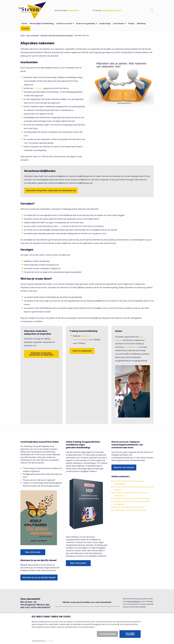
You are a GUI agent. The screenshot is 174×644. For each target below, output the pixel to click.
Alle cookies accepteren (130, 634)
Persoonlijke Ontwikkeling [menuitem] (42, 23)
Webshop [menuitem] (141, 23)
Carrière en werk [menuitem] (64, 23)
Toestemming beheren (107, 634)
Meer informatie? (78, 563)
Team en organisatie (82, 351)
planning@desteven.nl (111, 10)
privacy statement (49, 641)
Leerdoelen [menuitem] (119, 23)
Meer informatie (33, 552)
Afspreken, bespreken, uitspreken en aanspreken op (51, 190)
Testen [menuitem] (131, 23)
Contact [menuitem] (25, 28)
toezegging (38, 88)
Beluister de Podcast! (124, 467)
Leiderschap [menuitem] (105, 23)
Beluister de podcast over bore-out (129, 507)
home (23, 35)
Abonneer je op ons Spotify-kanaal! (39, 577)
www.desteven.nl (131, 347)
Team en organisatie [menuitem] (85, 23)
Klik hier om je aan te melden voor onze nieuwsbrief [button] (87, 602)
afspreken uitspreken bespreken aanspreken (57, 35)
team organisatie (33, 35)
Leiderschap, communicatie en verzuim (130, 510)
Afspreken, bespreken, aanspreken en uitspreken (41, 354)
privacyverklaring (133, 601)
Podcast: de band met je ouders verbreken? (132, 499)
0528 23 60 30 (73, 10)
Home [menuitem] (24, 23)
